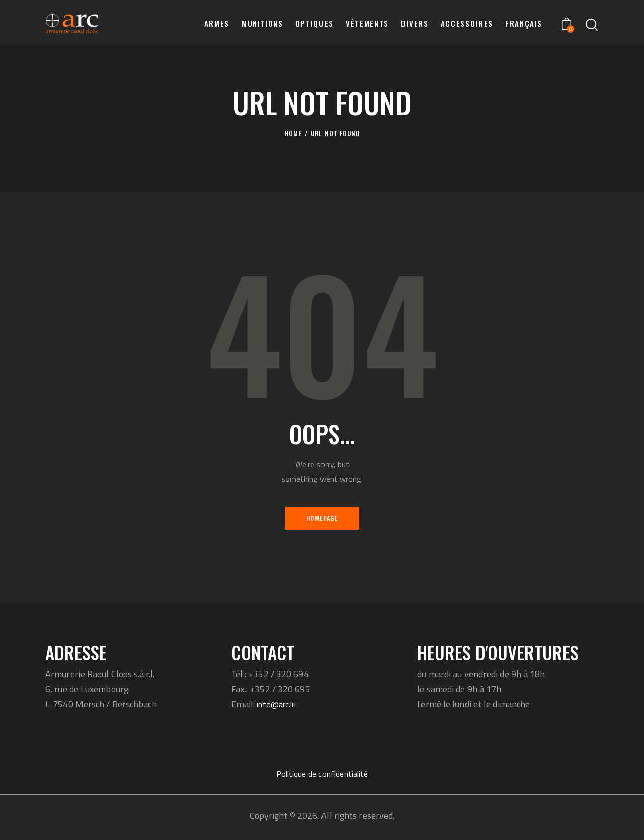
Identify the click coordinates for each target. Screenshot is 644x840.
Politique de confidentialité (322, 776)
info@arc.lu (279, 707)
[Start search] (592, 25)
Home (293, 134)
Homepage (322, 519)
